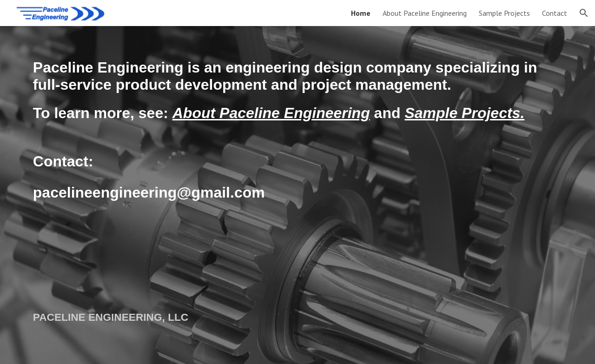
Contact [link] (555, 13)
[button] (584, 13)
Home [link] (361, 13)
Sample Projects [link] (504, 13)
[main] (297, 159)
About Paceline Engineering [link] (425, 13)
